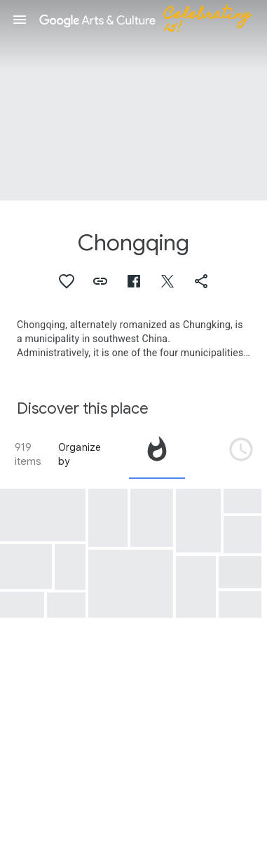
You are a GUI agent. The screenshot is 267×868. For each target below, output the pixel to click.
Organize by (80, 454)
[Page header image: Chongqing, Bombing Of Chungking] (133, 100)
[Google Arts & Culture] (151, 20)
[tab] (157, 454)
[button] (20, 20)
